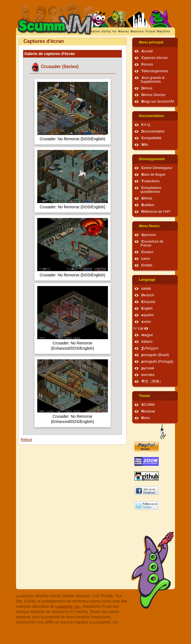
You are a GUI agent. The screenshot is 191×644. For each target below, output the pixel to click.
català (146, 289)
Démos (147, 88)
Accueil (147, 51)
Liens (146, 259)
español (147, 315)
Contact (147, 252)
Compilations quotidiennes (151, 190)
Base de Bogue (153, 175)
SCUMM (148, 405)
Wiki (145, 145)
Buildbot (148, 205)
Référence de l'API (156, 212)
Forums (147, 64)
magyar (147, 335)
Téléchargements (155, 71)
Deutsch (148, 295)
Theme (144, 396)
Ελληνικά (148, 302)
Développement (152, 159)
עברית (138, 328)
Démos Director (153, 95)
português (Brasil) (155, 355)
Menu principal (151, 42)
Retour (26, 440)
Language (147, 280)
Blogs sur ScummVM (158, 102)
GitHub (147, 198)
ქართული (150, 348)
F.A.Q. (146, 125)
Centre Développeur (157, 168)
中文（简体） (152, 381)
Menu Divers (149, 226)
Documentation (152, 116)
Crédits (147, 265)
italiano (147, 342)
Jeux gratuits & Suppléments (152, 80)
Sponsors (149, 235)
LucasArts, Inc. (68, 606)
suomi (146, 322)
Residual (148, 411)
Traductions (150, 181)
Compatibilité (151, 138)
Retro (146, 418)
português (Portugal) (157, 362)
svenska (148, 375)
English (147, 308)
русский (148, 368)
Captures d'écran (155, 58)
